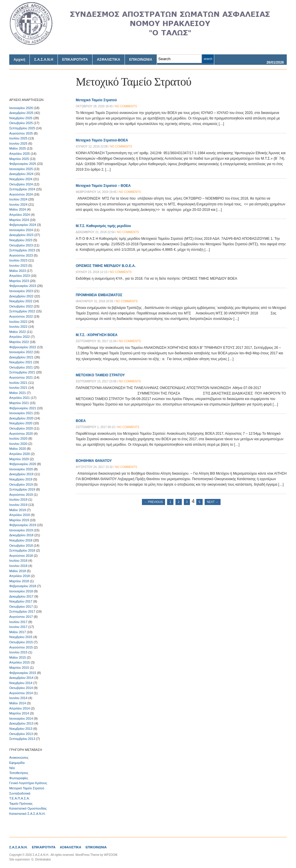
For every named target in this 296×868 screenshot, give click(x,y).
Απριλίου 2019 (20, 515)
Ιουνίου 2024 (18, 204)
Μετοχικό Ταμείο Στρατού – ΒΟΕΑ (103, 186)
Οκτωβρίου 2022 (21, 306)
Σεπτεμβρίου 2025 (22, 128)
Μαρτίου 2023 (19, 281)
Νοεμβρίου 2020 (21, 423)
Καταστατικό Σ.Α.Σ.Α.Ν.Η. (27, 814)
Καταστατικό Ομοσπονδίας (28, 808)
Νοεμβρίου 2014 (21, 683)
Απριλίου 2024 (20, 215)
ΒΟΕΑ (81, 421)
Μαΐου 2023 (18, 271)
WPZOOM (111, 855)
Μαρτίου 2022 (19, 342)
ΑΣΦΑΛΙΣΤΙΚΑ (109, 60)
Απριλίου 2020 (20, 454)
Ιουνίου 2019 (18, 505)
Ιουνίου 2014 (18, 698)
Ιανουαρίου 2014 (21, 718)
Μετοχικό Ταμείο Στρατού (27, 788)
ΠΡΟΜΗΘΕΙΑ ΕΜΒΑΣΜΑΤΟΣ (99, 295)
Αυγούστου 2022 (21, 316)
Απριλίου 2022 (20, 337)
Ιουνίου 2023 (18, 266)
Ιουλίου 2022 (18, 322)
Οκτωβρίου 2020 (21, 428)
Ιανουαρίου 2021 (21, 413)
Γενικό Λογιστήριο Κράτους (28, 783)
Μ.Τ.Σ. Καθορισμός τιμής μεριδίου (103, 226)
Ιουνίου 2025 (18, 143)
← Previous (153, 502)
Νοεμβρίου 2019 (21, 479)
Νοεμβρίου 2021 (21, 362)
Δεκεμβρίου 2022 (21, 296)
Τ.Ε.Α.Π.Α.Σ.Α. (20, 798)
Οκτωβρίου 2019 (21, 484)
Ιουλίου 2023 (18, 260)
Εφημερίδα (17, 763)
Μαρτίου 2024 (19, 220)
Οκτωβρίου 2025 (21, 123)
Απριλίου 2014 (20, 708)
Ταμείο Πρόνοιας (21, 804)
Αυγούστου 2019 (21, 495)
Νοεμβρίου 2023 (21, 240)
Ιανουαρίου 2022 (21, 352)
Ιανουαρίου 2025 (21, 169)
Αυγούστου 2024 (21, 194)
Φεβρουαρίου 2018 (23, 586)
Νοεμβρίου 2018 (21, 540)
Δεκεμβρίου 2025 (21, 113)
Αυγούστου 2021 (21, 377)
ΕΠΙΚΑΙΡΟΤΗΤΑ (75, 60)
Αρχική (19, 60)
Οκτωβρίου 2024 (21, 184)
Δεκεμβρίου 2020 (21, 418)
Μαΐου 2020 (18, 449)
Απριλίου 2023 (20, 276)
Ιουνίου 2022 (18, 327)
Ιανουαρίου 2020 (21, 469)
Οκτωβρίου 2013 (21, 734)
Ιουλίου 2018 (18, 561)
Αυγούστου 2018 (21, 556)
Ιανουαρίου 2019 (21, 530)
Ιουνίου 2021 (18, 388)
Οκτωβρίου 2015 (21, 642)
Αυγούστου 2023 (21, 255)
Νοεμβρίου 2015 (21, 637)
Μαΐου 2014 (18, 703)
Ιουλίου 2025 (18, 138)
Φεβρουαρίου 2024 (23, 225)
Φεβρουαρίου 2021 (23, 408)
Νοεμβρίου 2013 (21, 729)
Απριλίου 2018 (20, 576)
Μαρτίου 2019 (19, 520)
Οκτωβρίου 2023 (21, 245)
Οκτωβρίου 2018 (21, 546)
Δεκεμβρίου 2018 (21, 535)
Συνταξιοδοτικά (20, 793)
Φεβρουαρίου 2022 (23, 347)
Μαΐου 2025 (18, 148)
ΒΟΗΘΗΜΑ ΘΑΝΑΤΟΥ (94, 461)
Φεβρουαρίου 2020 (23, 464)
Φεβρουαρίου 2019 (23, 525)
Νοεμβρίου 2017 (21, 601)
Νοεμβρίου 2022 (21, 301)
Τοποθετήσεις (19, 773)
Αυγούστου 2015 (21, 647)
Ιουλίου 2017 (18, 622)
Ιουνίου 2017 (18, 627)
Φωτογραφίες (19, 778)
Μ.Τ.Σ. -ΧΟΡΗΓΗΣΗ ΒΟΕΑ (97, 335)
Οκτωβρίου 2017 (21, 607)
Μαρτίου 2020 (19, 459)
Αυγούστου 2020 (21, 434)
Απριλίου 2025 (20, 154)
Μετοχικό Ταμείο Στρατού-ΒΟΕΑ (102, 140)
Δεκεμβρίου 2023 (21, 235)
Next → (213, 502)
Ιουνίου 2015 (18, 652)
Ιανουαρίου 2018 (21, 591)
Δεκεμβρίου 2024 (21, 174)
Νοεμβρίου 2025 (21, 118)
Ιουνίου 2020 (18, 444)
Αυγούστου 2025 (21, 133)
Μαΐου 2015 (18, 657)
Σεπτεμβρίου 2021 (22, 372)
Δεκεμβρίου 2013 (21, 723)
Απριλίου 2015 (20, 662)
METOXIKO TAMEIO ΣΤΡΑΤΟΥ (100, 375)
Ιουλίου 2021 (18, 383)
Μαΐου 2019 (18, 510)
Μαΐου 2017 (18, 632)
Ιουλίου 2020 (18, 438)
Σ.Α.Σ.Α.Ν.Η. (18, 847)
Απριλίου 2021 (20, 398)
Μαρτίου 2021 (19, 403)
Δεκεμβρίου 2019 (21, 474)
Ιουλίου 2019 (18, 500)
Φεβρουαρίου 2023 (23, 286)
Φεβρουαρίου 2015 (23, 673)
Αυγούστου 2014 (21, 693)
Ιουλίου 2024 (18, 199)
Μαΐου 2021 (18, 393)
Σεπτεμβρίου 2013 (22, 739)
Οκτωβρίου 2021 (21, 367)
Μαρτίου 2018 (19, 581)
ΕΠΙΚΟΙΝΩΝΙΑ (141, 60)
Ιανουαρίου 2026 (21, 108)
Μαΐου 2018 (18, 571)
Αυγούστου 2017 (21, 617)
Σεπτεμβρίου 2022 (22, 311)
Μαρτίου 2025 (19, 159)
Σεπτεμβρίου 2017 (22, 611)
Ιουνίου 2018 (18, 566)
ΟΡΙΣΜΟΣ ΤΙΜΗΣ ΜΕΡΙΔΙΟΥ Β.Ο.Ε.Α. (106, 266)
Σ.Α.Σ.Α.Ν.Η (44, 60)
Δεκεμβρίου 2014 (21, 678)
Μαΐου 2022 (18, 332)
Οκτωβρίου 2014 (21, 688)
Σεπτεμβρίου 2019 (22, 489)
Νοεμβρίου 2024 (21, 179)
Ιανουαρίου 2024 (21, 230)
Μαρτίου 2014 (19, 713)
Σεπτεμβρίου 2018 (22, 550)
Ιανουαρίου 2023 (21, 291)
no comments (126, 106)
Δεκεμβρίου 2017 (21, 596)
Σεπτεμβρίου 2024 (22, 189)
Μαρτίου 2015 (19, 668)
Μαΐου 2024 (18, 209)
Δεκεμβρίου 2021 (21, 357)
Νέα (12, 768)
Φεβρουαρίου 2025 (23, 164)
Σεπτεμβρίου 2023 (22, 250)
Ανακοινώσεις (19, 758)
